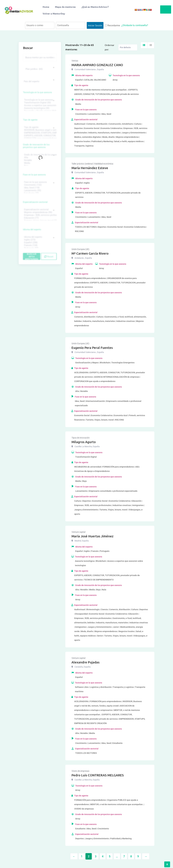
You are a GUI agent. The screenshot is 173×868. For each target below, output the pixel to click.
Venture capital (78, 532)
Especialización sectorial (35, 202)
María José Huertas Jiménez (92, 536)
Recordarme (112, 25)
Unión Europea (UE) (80, 249)
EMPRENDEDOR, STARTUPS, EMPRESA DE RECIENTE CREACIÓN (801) (39, 133)
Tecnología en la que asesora (37, 92)
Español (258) (39, 243)
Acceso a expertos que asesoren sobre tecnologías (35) (39, 105)
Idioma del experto (32, 230)
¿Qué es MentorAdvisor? (95, 7)
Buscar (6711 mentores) (32, 256)
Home (46, 7)
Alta (39, 158)
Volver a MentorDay (54, 13)
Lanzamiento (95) (39, 190)
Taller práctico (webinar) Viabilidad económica (92, 164)
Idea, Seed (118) (39, 188)
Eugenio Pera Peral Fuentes (92, 348)
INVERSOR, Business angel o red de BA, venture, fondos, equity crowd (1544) (39, 130)
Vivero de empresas (80, 771)
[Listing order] (128, 47)
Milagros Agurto (84, 442)
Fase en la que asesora (34, 175)
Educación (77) (39, 218)
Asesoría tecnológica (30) (39, 108)
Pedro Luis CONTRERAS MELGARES (98, 775)
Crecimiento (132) (39, 185)
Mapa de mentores (65, 7)
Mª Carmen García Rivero (90, 253)
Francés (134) (39, 245)
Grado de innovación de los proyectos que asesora (36, 146)
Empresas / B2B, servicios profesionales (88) (39, 215)
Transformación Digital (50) (39, 103)
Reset (49, 257)
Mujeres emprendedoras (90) (39, 212)
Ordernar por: (109, 47)
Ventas (75, 61)
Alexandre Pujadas (85, 662)
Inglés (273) (39, 240)
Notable (39, 160)
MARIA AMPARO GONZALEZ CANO (97, 65)
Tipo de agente (30, 120)
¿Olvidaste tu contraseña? (135, 25)
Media (39, 163)
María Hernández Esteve (90, 168)
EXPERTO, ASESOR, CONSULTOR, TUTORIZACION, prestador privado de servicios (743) (39, 136)
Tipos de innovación (81, 438)
